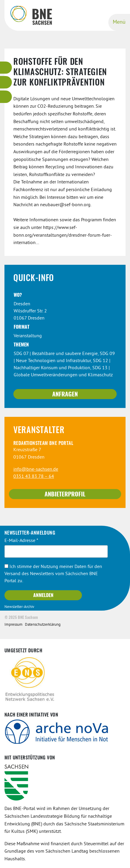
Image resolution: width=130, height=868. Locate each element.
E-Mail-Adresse (21, 541)
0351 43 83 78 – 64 (34, 477)
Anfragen (65, 395)
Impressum (14, 625)
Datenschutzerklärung (43, 625)
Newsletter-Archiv (19, 607)
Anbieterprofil (65, 495)
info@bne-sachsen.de (36, 470)
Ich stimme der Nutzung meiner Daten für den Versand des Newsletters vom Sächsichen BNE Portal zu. (53, 574)
